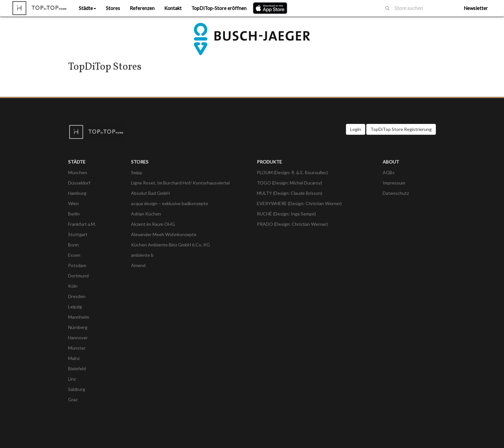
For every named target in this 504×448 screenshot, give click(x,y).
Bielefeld (77, 368)
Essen (74, 255)
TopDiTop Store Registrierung (401, 129)
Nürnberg (78, 327)
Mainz (74, 358)
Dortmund (78, 276)
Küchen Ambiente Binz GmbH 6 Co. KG (171, 245)
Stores (113, 8)
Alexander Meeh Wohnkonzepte (164, 234)
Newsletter (476, 8)
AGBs (389, 172)
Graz (73, 399)
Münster (77, 348)
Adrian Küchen (146, 214)
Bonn (73, 245)
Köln (73, 286)
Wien (73, 203)
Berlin (74, 214)
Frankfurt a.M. (82, 224)
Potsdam (77, 265)
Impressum (394, 183)
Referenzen (142, 8)
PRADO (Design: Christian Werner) (292, 224)
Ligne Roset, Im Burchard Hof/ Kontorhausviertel (180, 183)
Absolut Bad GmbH (150, 193)
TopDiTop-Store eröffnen (219, 8)
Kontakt (173, 8)
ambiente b (142, 255)
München (78, 172)
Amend (138, 265)
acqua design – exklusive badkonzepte (170, 203)
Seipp (137, 172)
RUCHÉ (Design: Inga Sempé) (286, 214)
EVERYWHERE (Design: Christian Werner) (299, 203)
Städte (87, 8)
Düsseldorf (79, 183)
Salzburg (77, 389)
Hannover (78, 338)
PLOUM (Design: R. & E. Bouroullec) (292, 172)
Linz (72, 379)
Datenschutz (396, 193)
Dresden (77, 296)
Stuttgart (78, 234)
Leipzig (75, 307)
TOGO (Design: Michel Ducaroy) (289, 183)
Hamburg (77, 193)
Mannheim (79, 317)
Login (356, 129)
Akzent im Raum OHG (153, 224)
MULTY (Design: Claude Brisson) (290, 193)
